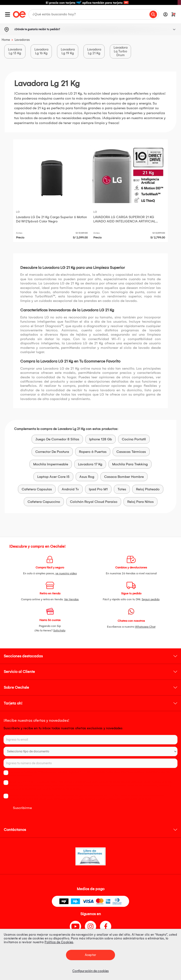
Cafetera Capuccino (44, 502)
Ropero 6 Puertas (93, 452)
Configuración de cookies (90, 971)
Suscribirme (22, 808)
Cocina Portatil (134, 439)
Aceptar (90, 955)
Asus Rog (87, 477)
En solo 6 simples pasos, (50, 573)
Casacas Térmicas (131, 452)
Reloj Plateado (148, 489)
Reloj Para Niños (140, 502)
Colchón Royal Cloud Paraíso (94, 502)
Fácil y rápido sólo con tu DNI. (131, 599)
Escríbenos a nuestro (131, 627)
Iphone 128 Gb (101, 439)
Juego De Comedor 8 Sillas (57, 439)
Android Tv (70, 489)
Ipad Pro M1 (98, 489)
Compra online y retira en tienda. (50, 599)
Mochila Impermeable (51, 464)
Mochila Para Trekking (130, 464)
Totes (122, 489)
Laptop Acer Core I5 (53, 477)
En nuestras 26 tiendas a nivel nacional (131, 573)
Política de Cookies (59, 942)
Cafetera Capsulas (37, 489)
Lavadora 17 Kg (90, 464)
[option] (90, 2)
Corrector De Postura (52, 452)
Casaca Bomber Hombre (124, 477)
